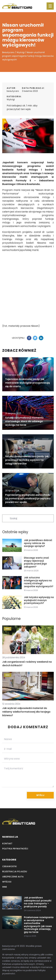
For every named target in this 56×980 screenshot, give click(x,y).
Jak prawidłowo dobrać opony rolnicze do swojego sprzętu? (38, 543)
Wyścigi (11, 99)
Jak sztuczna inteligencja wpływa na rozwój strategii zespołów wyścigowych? (39, 582)
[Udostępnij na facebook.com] (29, 338)
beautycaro (13, 91)
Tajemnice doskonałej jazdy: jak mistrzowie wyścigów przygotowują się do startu (27, 383)
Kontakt (7, 844)
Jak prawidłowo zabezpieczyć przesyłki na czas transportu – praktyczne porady (38, 902)
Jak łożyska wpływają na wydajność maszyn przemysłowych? (39, 600)
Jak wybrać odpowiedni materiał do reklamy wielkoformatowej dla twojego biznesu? (26, 712)
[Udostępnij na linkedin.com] (41, 338)
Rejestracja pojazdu (15, 871)
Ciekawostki (9, 866)
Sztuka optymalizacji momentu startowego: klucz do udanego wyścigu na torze (24, 421)
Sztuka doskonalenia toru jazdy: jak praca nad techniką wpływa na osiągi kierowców (27, 460)
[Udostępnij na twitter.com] (35, 338)
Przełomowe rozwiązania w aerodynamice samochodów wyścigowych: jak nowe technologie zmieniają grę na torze (39, 925)
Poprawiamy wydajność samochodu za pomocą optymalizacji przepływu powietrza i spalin (28, 499)
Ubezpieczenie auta (13, 877)
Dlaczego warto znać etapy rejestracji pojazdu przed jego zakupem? (36, 562)
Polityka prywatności (15, 849)
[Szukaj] (6, 518)
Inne (5, 887)
